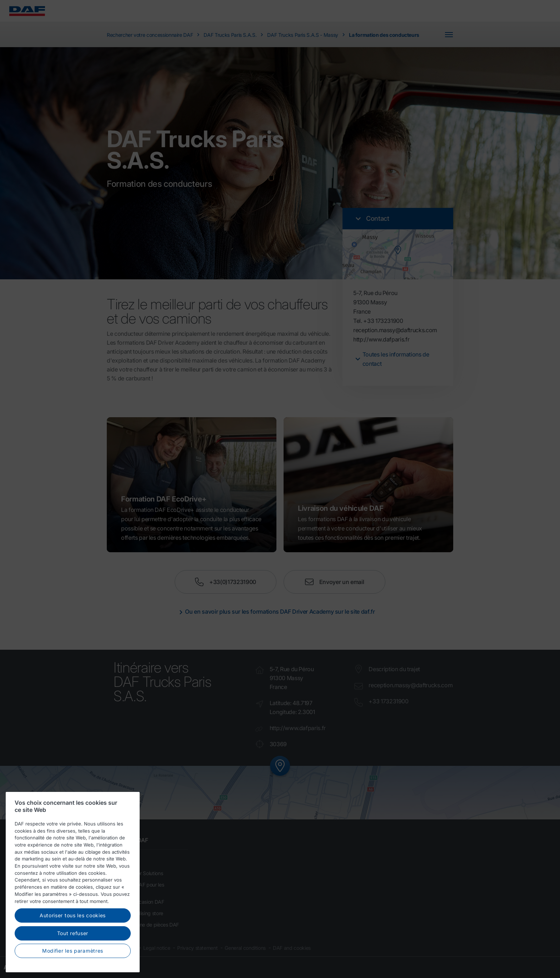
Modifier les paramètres (73, 952)
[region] (73, 883)
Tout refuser (73, 934)
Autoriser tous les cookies (73, 916)
